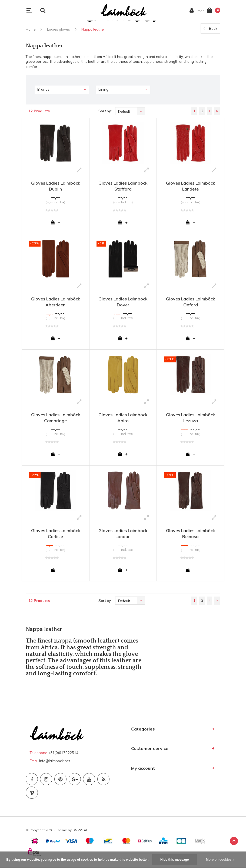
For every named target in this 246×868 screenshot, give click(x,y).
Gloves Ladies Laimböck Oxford (190, 302)
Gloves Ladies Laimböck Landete (190, 186)
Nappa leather (93, 29)
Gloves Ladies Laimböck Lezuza (190, 419)
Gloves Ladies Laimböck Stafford (123, 186)
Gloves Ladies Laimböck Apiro (123, 419)
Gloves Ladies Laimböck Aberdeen (56, 302)
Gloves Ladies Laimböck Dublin (56, 186)
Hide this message (174, 860)
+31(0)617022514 (63, 755)
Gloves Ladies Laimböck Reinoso (190, 535)
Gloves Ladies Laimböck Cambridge (56, 419)
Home (31, 29)
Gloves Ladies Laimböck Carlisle (56, 535)
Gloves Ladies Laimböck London (123, 535)
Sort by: (105, 111)
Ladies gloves (59, 29)
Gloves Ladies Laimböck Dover (123, 302)
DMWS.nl (80, 833)
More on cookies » (220, 860)
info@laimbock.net (55, 764)
